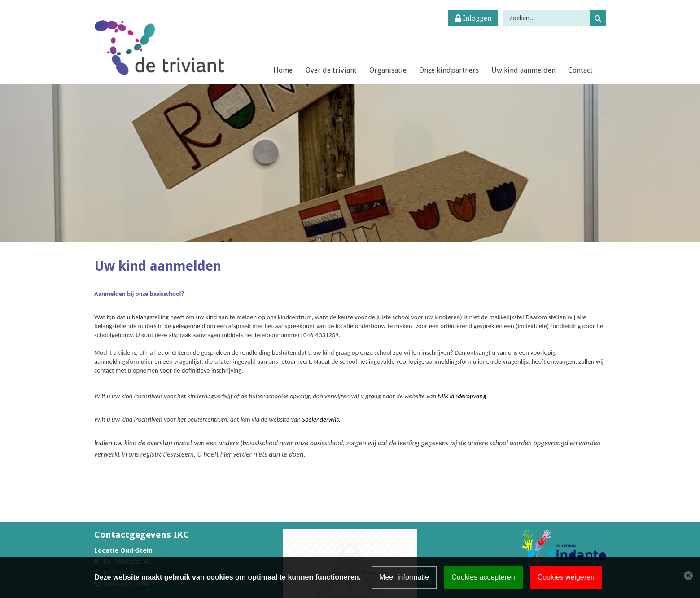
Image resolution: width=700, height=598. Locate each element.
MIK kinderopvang (462, 396)
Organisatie (388, 70)
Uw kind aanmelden (523, 70)
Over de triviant (331, 70)
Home (283, 70)
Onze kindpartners (449, 70)
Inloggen (473, 18)
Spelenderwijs (320, 419)
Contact (580, 70)
